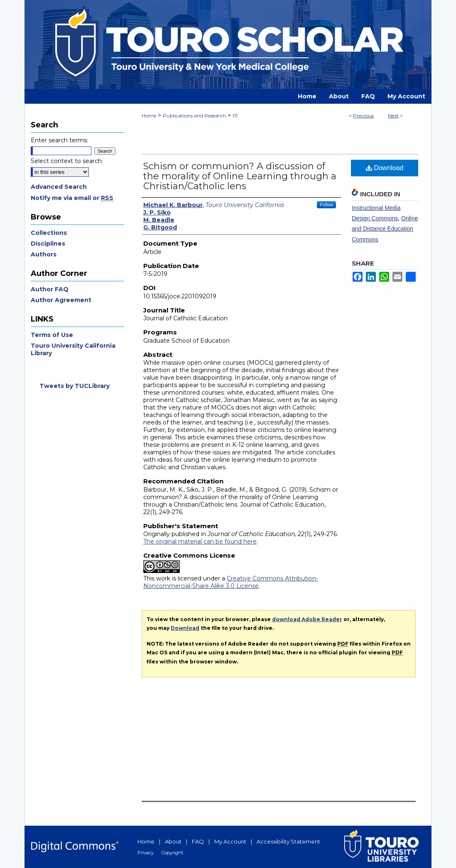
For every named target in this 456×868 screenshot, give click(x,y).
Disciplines (48, 244)
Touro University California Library (73, 349)
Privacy (146, 853)
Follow (326, 205)
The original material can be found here (200, 541)
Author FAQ (50, 289)
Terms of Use (52, 335)
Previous (363, 116)
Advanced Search (59, 187)
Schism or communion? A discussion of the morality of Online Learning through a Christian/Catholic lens (240, 176)
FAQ (198, 841)
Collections (49, 233)
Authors (44, 254)
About (173, 841)
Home (149, 116)
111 (235, 116)
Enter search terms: (59, 140)
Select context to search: (67, 161)
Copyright (172, 853)
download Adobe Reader (307, 619)
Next (393, 116)
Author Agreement (61, 300)
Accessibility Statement (288, 841)
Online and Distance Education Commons (385, 229)
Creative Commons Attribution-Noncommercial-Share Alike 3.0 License (231, 582)
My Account (230, 841)
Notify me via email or (72, 198)
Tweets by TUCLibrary (75, 386)
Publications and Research (194, 116)
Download (385, 168)
